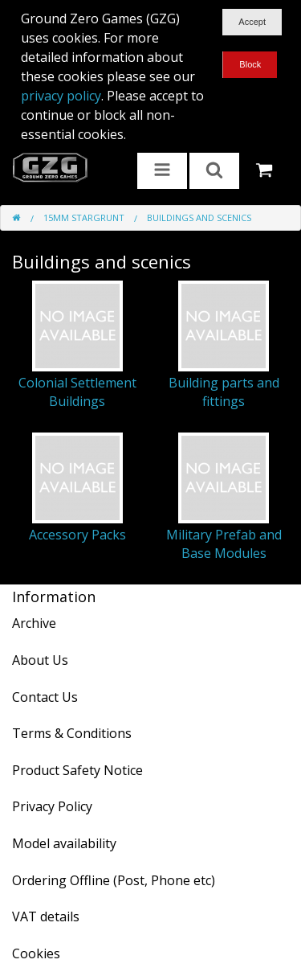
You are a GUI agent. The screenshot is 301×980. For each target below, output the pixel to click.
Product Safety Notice (77, 770)
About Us (40, 660)
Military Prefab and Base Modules (224, 543)
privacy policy (61, 96)
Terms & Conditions (72, 733)
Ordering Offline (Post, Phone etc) (114, 880)
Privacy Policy (52, 806)
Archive (34, 623)
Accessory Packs (77, 535)
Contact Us (45, 697)
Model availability (64, 843)
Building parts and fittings (224, 392)
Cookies (36, 953)
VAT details (46, 916)
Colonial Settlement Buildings (77, 392)
